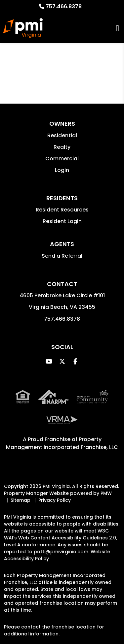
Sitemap (21, 500)
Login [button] (62, 170)
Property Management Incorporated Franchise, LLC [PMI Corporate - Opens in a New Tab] (62, 443)
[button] (49, 361)
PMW (106, 493)
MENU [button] (118, 28)
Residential (62, 135)
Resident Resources (62, 210)
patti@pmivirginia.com (61, 552)
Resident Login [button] (62, 221)
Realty (62, 147)
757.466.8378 (64, 6)
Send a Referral (62, 256)
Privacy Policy (55, 500)
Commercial (62, 159)
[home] (23, 28)
